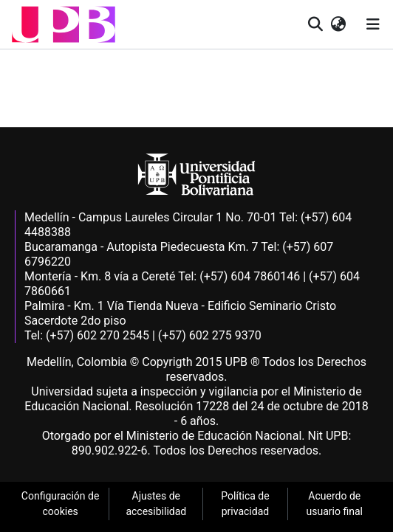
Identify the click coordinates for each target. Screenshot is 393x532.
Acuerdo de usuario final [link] (335, 504)
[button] (64, 24)
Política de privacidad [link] (245, 504)
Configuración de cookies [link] (61, 504)
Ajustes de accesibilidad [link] (156, 504)
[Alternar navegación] (373, 24)
